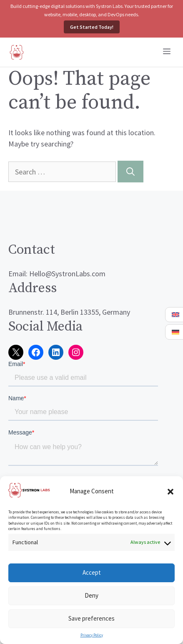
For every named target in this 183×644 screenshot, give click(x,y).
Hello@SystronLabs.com (67, 274)
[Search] (130, 172)
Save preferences (91, 618)
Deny (91, 595)
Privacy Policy (92, 635)
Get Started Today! (92, 27)
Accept (92, 572)
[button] (170, 492)
